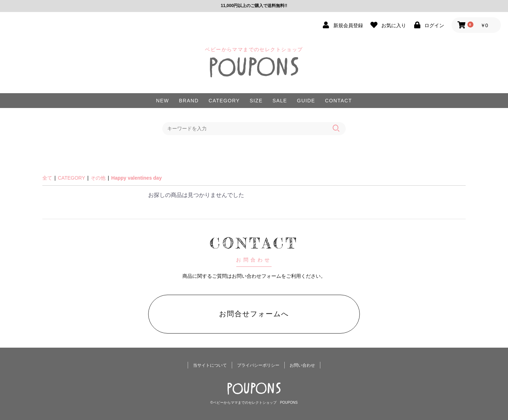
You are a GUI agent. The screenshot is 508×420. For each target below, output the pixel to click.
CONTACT (338, 101)
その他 (98, 178)
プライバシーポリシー (258, 365)
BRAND (189, 101)
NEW (162, 101)
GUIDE (306, 101)
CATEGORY (224, 101)
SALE (280, 101)
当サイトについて (210, 365)
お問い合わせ (302, 365)
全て (47, 178)
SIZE (256, 101)
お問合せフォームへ (254, 314)
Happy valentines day (136, 178)
